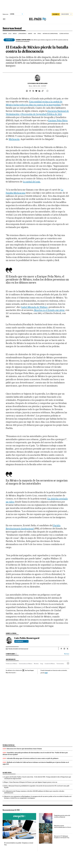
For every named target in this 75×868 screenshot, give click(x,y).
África (39, 34)
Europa (5, 34)
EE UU (10, 34)
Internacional (12, 28)
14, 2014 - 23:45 (40, 86)
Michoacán (14, 139)
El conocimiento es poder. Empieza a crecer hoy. (19, 844)
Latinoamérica (22, 34)
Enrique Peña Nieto (58, 120)
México (15, 34)
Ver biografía (21, 641)
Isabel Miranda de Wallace (34, 307)
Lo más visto (7, 773)
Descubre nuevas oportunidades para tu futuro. (63, 826)
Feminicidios (60, 664)
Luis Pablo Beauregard (38, 83)
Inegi (42, 664)
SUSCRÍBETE (56, 14)
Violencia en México (12, 664)
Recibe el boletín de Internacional (18, 649)
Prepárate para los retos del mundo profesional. (62, 816)
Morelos (36, 664)
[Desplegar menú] (4, 19)
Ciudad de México (50, 664)
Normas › (67, 654)
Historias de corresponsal (50, 34)
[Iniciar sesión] (66, 14)
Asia (35, 34)
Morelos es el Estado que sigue (49, 310)
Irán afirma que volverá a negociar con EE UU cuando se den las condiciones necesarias (42, 41)
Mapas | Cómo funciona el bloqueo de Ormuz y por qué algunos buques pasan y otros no (31, 782)
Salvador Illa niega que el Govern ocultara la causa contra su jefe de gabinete (33, 758)
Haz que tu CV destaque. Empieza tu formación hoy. (62, 837)
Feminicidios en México (26, 664)
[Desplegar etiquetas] (68, 663)
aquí (46, 673)
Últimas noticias (64, 34)
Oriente (30, 34)
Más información (11, 673)
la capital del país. (32, 182)
